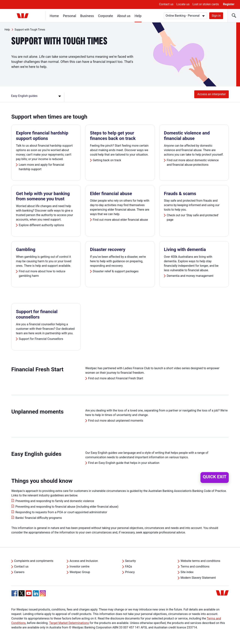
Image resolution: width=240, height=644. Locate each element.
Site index (187, 572)
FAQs (129, 566)
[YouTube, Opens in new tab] (29, 593)
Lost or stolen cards (206, 4)
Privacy (130, 572)
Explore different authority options (42, 225)
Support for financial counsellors (37, 314)
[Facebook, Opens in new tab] (14, 593)
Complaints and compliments (34, 561)
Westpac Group (80, 572)
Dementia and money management (190, 276)
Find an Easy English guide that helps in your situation (124, 463)
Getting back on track (107, 160)
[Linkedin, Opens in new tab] (36, 593)
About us (124, 16)
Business (87, 16)
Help (138, 16)
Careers (19, 572)
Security (130, 561)
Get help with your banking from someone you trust (43, 196)
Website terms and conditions (200, 561)
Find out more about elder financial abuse (120, 220)
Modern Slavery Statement (198, 578)
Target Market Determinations (69, 623)
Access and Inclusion (84, 561)
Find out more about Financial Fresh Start (116, 378)
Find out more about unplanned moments (116, 421)
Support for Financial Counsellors (41, 339)
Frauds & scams (180, 194)
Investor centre (79, 566)
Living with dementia (185, 250)
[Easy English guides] (37, 97)
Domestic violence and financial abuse (187, 136)
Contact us (166, 4)
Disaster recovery (108, 250)
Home (54, 16)
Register (229, 4)
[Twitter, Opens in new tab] (22, 593)
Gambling (26, 250)
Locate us (183, 4)
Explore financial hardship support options (42, 136)
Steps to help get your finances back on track (113, 136)
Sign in (216, 16)
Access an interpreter (211, 94)
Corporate (105, 16)
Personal (69, 16)
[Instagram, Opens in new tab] (43, 595)
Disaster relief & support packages (116, 271)
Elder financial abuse (111, 194)
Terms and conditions (195, 566)
